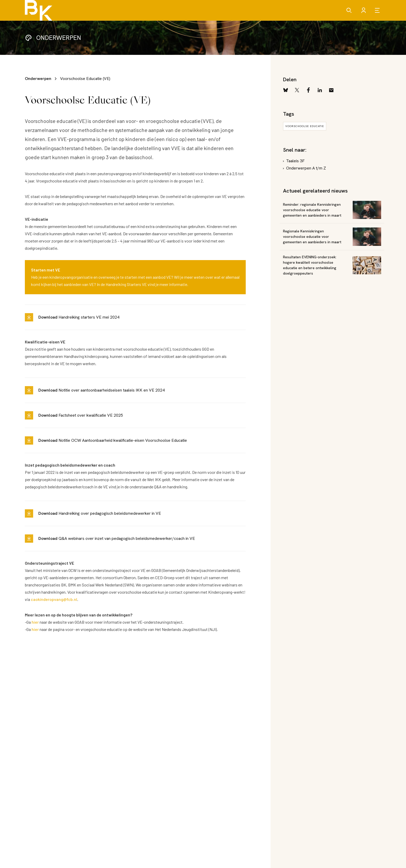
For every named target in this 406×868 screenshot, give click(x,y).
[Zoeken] (349, 10)
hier (35, 622)
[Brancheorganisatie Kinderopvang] (39, 10)
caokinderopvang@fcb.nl (54, 599)
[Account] (364, 10)
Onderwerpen (38, 79)
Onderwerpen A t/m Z (306, 168)
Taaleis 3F (295, 161)
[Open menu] (378, 10)
